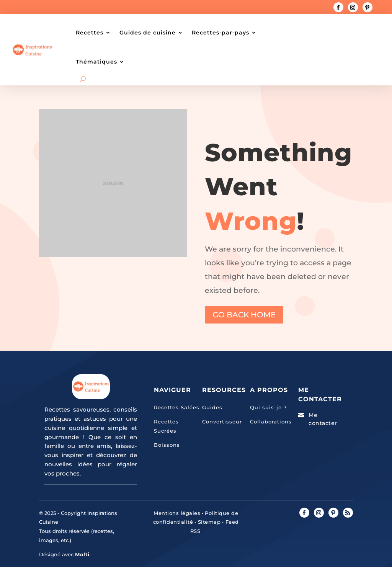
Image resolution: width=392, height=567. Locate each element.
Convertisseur (222, 422)
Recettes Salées (177, 407)
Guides (212, 407)
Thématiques (96, 62)
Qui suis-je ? (268, 407)
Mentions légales (177, 513)
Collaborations (271, 422)
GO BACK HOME (244, 315)
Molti (82, 554)
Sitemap (208, 522)
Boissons (167, 445)
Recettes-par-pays (220, 33)
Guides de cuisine (148, 33)
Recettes (90, 33)
